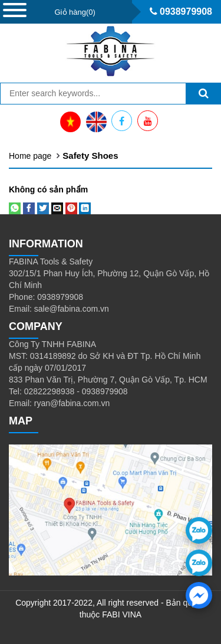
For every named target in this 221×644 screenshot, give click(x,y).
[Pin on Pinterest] (71, 207)
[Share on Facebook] (29, 207)
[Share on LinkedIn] (85, 207)
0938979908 (181, 12)
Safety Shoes (90, 156)
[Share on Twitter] (43, 207)
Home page (30, 156)
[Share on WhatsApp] (15, 207)
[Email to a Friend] (57, 207)
